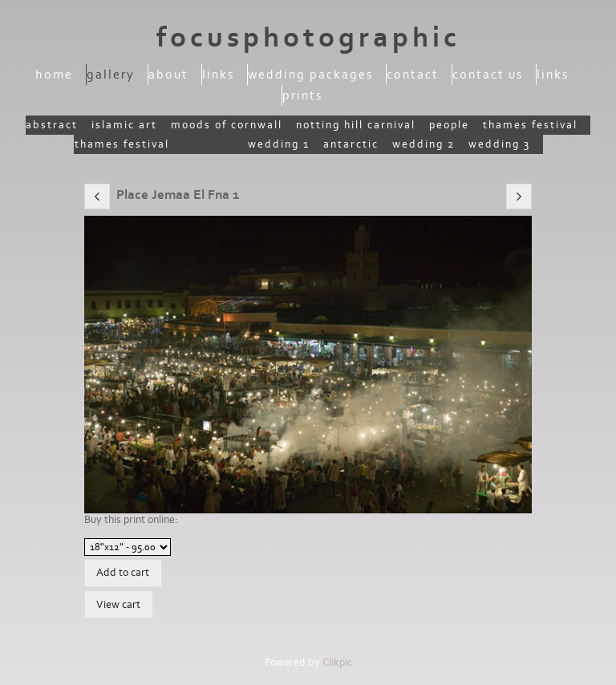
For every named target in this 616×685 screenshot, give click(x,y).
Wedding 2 (423, 144)
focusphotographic (308, 38)
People (449, 125)
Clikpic (337, 663)
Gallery (111, 75)
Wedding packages (310, 75)
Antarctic (351, 144)
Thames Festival (530, 125)
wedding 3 (499, 144)
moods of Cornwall (227, 125)
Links (218, 75)
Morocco (209, 144)
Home (54, 75)
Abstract (52, 125)
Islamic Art (124, 125)
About (168, 75)
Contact (413, 75)
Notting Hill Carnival (356, 125)
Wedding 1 (279, 144)
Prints (302, 95)
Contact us (488, 75)
